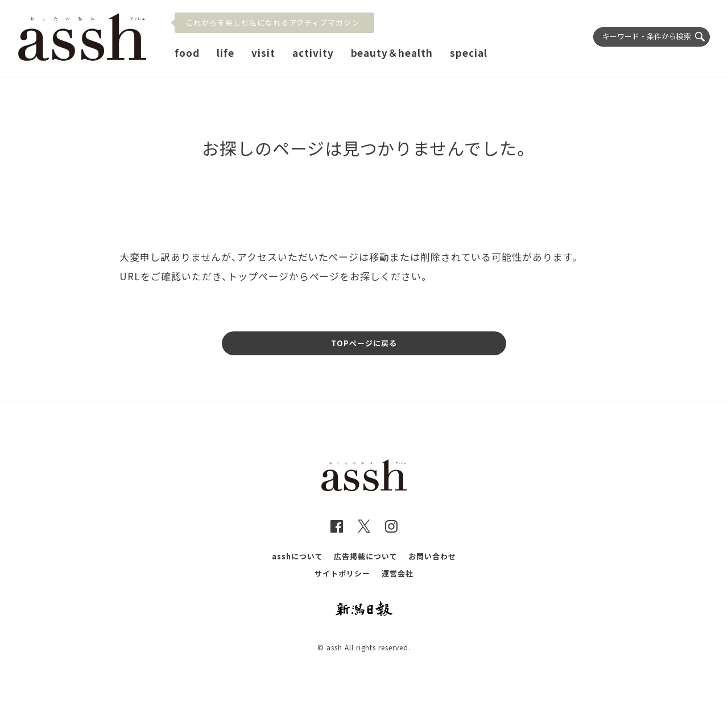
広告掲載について (366, 556)
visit (263, 53)
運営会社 (398, 573)
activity (313, 53)
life (226, 53)
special (469, 53)
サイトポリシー (342, 573)
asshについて (297, 556)
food (187, 53)
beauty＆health (392, 53)
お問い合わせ (432, 556)
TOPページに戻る (364, 343)
